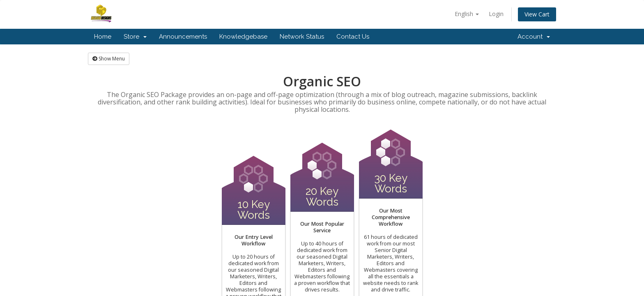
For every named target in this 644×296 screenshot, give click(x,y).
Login (496, 14)
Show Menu (109, 59)
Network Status (302, 37)
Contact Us (353, 37)
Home (103, 37)
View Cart (537, 14)
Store (135, 37)
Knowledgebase (243, 37)
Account (534, 37)
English (467, 14)
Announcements (183, 37)
